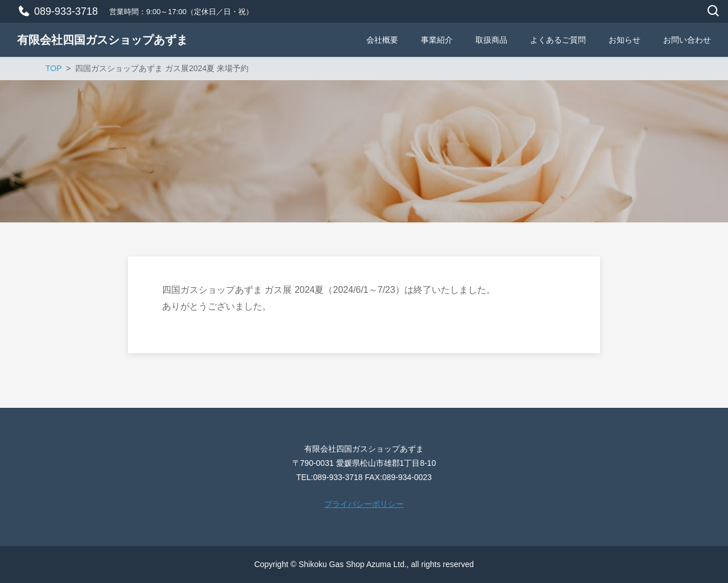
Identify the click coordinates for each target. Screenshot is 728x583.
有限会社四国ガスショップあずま (102, 40)
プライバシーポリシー (364, 504)
